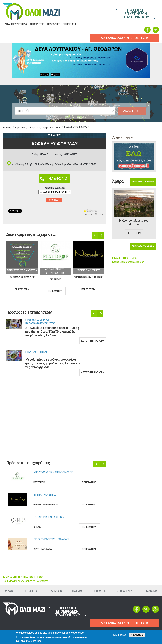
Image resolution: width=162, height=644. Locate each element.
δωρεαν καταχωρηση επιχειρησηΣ (125, 38)
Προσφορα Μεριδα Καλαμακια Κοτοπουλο (40, 322)
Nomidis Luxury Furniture (89, 277)
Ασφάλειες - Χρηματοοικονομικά (46, 127)
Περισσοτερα (22, 289)
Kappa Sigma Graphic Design (128, 262)
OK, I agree (120, 635)
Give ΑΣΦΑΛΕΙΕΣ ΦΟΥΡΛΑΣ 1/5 (85, 211)
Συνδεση (10, 591)
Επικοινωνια (70, 24)
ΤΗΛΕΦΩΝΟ (57, 179)
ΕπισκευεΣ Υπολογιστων (22, 270)
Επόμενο (101, 236)
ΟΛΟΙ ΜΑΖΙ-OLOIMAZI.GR (22, 277)
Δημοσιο (56, 591)
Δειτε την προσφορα (93, 341)
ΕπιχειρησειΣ (37, 24)
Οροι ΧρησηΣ (125, 591)
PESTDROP (55, 279)
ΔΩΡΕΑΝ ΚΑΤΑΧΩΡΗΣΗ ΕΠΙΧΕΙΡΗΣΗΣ (125, 623)
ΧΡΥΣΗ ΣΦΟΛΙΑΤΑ (43, 549)
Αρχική (7, 127)
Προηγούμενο (95, 236)
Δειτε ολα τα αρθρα (143, 182)
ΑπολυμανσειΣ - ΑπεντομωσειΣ (53, 472)
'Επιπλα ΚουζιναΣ (89, 270)
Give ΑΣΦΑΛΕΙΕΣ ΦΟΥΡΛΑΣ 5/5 (96, 211)
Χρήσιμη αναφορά (55, 188)
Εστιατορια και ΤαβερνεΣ (49, 517)
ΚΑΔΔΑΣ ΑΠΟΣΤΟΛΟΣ (125, 258)
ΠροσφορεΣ (53, 24)
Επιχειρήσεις (20, 127)
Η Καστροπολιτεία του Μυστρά (134, 222)
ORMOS (37, 527)
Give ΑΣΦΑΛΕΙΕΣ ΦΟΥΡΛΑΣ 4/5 (93, 211)
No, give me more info (29, 641)
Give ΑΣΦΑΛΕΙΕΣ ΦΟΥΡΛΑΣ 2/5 (88, 211)
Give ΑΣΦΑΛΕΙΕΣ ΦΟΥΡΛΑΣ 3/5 (90, 211)
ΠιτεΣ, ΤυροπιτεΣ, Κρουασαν (51, 539)
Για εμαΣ (77, 591)
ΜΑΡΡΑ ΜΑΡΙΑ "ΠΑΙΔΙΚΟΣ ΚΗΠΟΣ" (23, 577)
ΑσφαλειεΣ (54, 135)
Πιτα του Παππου (36, 352)
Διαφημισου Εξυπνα (16, 24)
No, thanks (137, 635)
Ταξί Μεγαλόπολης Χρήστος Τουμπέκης (26, 581)
